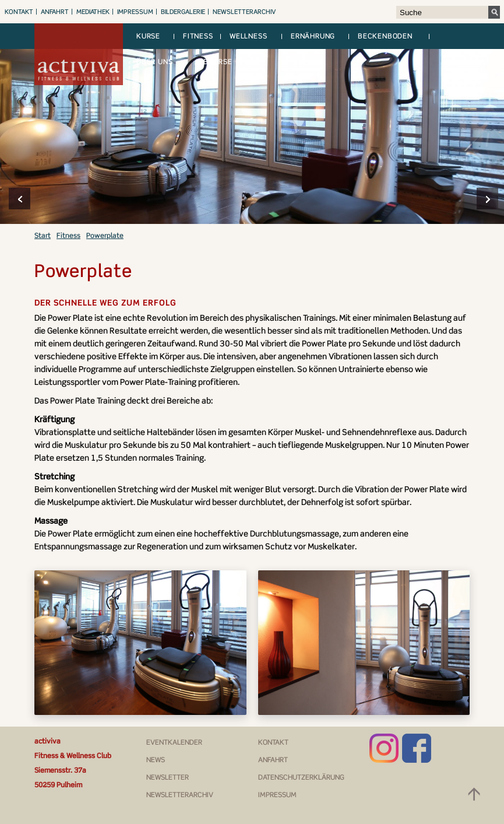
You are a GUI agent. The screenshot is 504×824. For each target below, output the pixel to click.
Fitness (198, 36)
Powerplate (105, 235)
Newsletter (168, 777)
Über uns (154, 62)
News (156, 760)
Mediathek (93, 12)
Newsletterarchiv (244, 12)
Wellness (248, 36)
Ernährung (313, 36)
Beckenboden (385, 36)
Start (43, 235)
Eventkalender (174, 742)
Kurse (148, 36)
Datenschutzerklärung (301, 777)
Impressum (135, 12)
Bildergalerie (183, 12)
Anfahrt (55, 12)
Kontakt (19, 12)
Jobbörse (213, 62)
